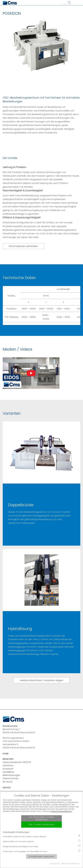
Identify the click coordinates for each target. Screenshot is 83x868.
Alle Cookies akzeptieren (41, 824)
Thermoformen (11, 778)
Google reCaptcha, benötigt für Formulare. (41, 846)
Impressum (55, 863)
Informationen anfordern (23, 246)
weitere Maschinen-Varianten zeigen (41, 680)
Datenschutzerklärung (61, 811)
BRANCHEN (8, 759)
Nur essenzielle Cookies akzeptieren (42, 818)
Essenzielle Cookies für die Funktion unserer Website (41, 836)
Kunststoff (8, 769)
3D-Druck (8, 782)
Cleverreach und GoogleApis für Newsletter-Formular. (41, 851)
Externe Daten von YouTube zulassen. (41, 841)
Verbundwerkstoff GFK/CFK (17, 762)
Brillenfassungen (11, 775)
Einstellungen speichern (41, 856)
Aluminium (8, 765)
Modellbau (8, 772)
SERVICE (7, 788)
